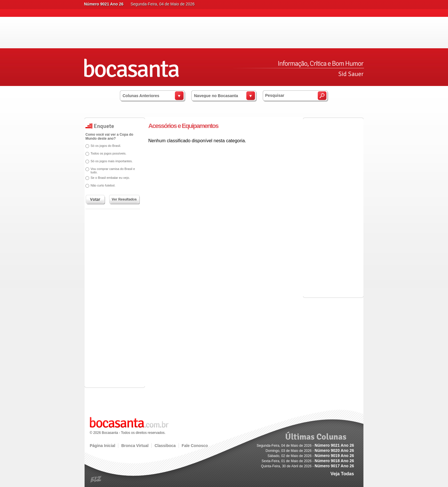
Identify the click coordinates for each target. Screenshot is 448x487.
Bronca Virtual (135, 446)
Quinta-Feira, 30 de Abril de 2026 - (308, 466)
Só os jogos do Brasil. (106, 146)
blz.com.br (96, 479)
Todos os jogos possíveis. (108, 153)
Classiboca (165, 446)
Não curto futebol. (103, 185)
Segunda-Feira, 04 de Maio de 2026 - (305, 446)
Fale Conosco (195, 446)
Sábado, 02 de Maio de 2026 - (311, 456)
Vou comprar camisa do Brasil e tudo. (113, 171)
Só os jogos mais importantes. (112, 161)
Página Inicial (102, 446)
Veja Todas (342, 474)
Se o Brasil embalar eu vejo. (110, 178)
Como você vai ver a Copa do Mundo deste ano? (109, 137)
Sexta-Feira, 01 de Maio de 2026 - (308, 461)
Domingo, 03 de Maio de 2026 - (310, 451)
